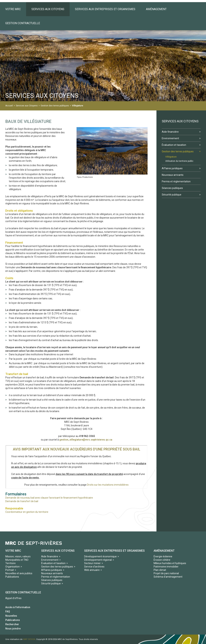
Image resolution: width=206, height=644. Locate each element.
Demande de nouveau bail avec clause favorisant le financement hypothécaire (49, 498)
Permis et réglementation (56, 577)
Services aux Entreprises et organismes (114, 551)
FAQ (8, 612)
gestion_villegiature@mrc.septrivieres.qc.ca (86, 440)
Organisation (13, 567)
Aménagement (164, 551)
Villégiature (78, 106)
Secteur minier (92, 563)
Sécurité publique (51, 583)
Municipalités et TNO (17, 560)
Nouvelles (11, 616)
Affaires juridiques (52, 570)
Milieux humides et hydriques (170, 563)
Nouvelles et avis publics (19, 573)
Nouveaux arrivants (52, 573)
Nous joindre (13, 629)
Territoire (10, 563)
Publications (12, 577)
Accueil (9, 106)
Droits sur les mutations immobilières (108, 485)
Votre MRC (13, 551)
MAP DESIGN (29, 639)
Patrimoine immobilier (166, 567)
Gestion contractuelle (23, 592)
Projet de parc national (166, 573)
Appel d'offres (13, 598)
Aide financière (50, 556)
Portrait (10, 570)
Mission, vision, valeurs (18, 556)
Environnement (50, 560)
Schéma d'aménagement (168, 577)
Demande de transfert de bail (22, 501)
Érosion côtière (162, 560)
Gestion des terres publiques (55, 106)
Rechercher (12, 624)
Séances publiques (52, 580)
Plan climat (160, 570)
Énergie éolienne (163, 556)
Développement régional (98, 560)
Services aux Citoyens (27, 106)
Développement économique (100, 556)
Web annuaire (92, 570)
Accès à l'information (18, 607)
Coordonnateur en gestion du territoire (27, 512)
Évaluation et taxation (53, 563)
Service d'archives (94, 567)
